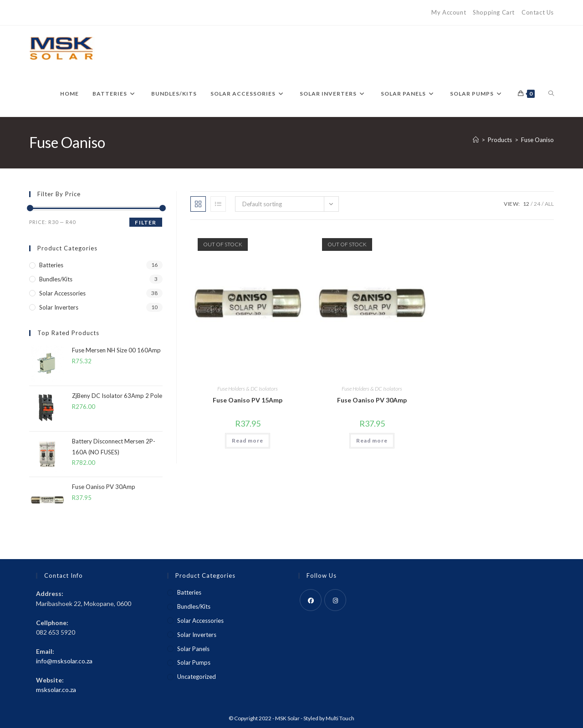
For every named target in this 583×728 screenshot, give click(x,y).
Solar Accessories (62, 293)
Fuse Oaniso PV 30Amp (372, 400)
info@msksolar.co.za (64, 661)
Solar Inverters (59, 307)
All (549, 204)
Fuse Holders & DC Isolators (248, 389)
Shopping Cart (494, 12)
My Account (449, 12)
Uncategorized (197, 677)
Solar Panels (193, 649)
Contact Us (538, 12)
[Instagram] (335, 600)
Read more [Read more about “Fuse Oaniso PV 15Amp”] (248, 440)
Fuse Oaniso (537, 140)
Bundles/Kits (56, 279)
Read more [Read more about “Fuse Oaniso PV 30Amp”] (372, 440)
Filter (146, 222)
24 (537, 204)
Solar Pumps (194, 662)
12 (526, 204)
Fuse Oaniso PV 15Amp (248, 400)
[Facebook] (311, 600)
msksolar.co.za (56, 690)
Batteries (51, 265)
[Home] (476, 140)
